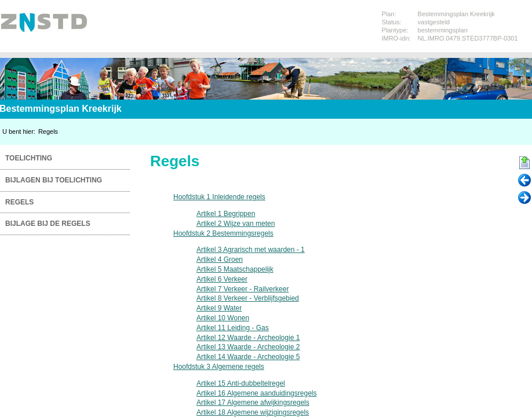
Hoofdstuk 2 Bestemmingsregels (223, 233)
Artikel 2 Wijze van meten (236, 224)
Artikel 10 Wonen (223, 318)
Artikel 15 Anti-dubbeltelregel (241, 383)
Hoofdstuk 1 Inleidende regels (219, 197)
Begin (524, 163)
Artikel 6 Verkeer (222, 279)
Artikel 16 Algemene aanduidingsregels (256, 393)
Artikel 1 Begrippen (226, 214)
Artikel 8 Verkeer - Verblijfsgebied (248, 298)
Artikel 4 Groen (220, 259)
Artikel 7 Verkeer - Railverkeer (243, 289)
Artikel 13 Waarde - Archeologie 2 (248, 347)
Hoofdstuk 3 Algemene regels (219, 367)
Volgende (524, 198)
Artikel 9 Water (219, 308)
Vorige (524, 181)
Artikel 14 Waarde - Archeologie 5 (248, 357)
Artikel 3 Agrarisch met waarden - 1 (251, 250)
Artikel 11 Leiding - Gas (233, 328)
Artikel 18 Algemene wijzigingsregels (253, 412)
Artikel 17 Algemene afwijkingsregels (253, 403)
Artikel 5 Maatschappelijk (235, 269)
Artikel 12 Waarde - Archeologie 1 (248, 338)
